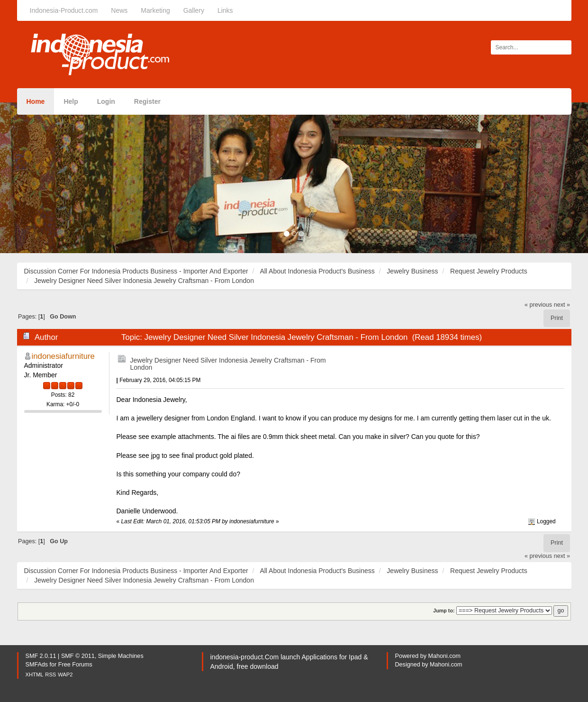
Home (36, 101)
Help (71, 101)
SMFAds (37, 665)
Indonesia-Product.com (64, 10)
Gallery (194, 10)
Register (147, 101)
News (119, 10)
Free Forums (75, 665)
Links (225, 10)
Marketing (155, 10)
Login (106, 101)
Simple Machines (121, 656)
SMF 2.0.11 (41, 656)
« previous (538, 305)
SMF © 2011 (78, 656)
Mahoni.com (445, 656)
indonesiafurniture (63, 356)
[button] (44, 178)
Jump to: (444, 611)
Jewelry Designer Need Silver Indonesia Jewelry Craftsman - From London (228, 364)
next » (562, 305)
